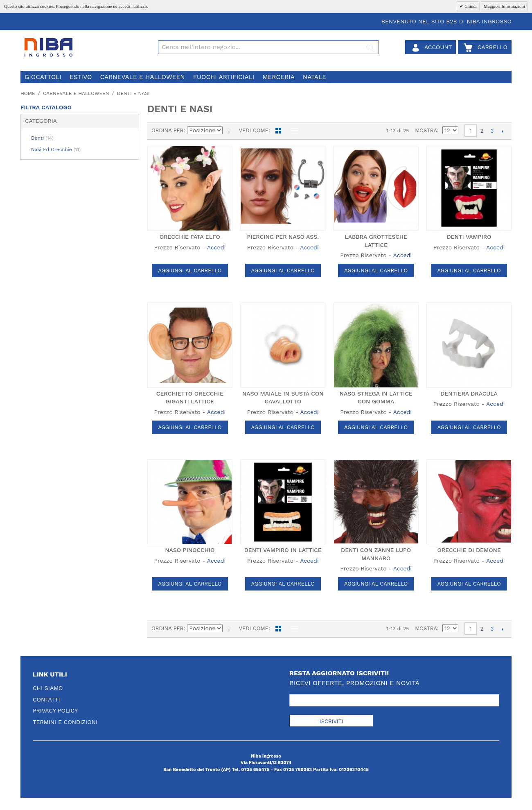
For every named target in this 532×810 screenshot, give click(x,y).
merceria (278, 77)
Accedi (216, 247)
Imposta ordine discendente (230, 131)
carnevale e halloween (142, 77)
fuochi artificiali (224, 77)
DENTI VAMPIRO (469, 237)
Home (28, 93)
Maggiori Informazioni (504, 6)
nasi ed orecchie (56, 149)
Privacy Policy (55, 710)
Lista (293, 131)
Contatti (46, 699)
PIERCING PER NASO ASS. (283, 237)
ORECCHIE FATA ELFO (190, 237)
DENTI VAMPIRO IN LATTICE (283, 550)
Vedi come (253, 130)
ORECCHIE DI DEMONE (469, 550)
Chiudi (470, 6)
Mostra (426, 130)
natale (314, 77)
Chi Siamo (48, 688)
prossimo (502, 131)
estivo (81, 77)
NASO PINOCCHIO (190, 550)
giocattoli (43, 77)
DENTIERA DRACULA (469, 394)
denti (42, 138)
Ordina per (168, 130)
